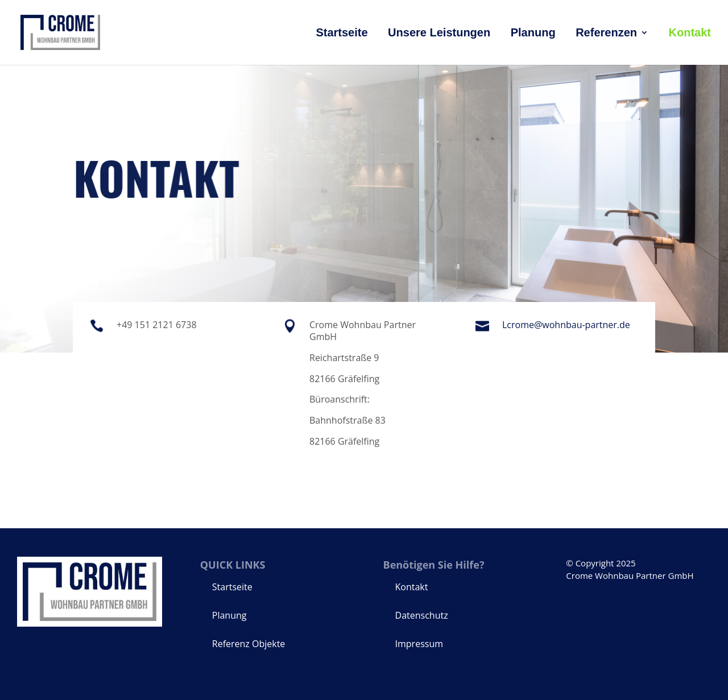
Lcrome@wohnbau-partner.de (566, 325)
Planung (533, 34)
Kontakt (690, 34)
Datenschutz (422, 615)
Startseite (342, 34)
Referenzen (606, 34)
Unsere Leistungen (439, 34)
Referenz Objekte (249, 644)
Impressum (419, 644)
